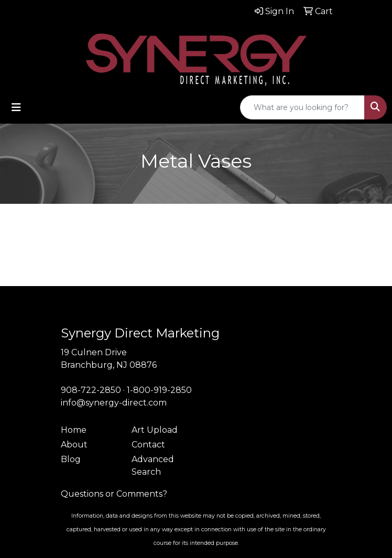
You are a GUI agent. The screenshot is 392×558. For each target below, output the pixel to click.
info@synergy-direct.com (114, 403)
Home (74, 430)
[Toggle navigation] (16, 107)
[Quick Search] (302, 107)
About (74, 445)
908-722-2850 (91, 390)
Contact (148, 445)
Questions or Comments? (114, 494)
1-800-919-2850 (159, 390)
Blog (71, 459)
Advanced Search (153, 466)
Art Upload (155, 430)
